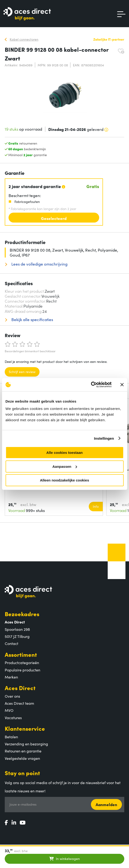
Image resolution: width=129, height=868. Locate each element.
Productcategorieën (22, 662)
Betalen (11, 737)
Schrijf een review (22, 372)
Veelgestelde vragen (22, 758)
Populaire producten (22, 670)
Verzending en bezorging (26, 744)
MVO (9, 710)
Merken (11, 677)
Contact (11, 643)
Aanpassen (65, 466)
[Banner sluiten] (122, 385)
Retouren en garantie (23, 751)
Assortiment (21, 654)
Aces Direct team (19, 703)
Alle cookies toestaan (64, 453)
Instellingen (104, 438)
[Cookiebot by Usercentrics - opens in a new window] (91, 385)
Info (96, 506)
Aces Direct (20, 688)
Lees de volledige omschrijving (39, 264)
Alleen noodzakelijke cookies (65, 480)
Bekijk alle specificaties (32, 320)
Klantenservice (25, 728)
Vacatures (13, 718)
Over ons (12, 696)
